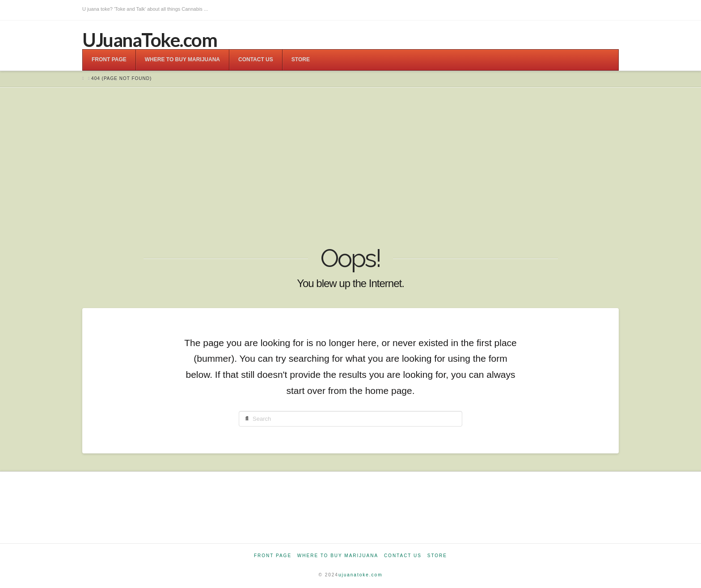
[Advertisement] (350, 168)
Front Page (273, 556)
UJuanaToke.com (150, 40)
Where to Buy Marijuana (338, 556)
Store (437, 556)
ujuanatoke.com (361, 575)
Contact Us (403, 556)
